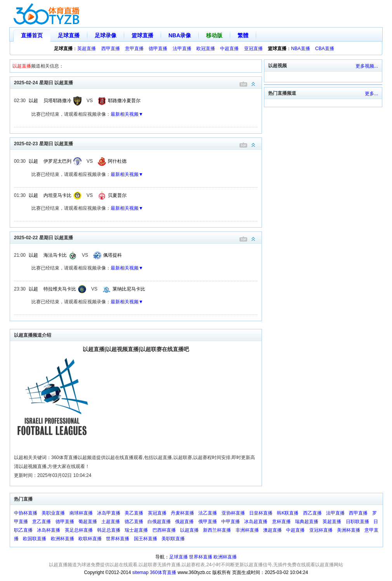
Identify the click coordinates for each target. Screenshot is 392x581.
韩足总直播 (109, 530)
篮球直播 (142, 35)
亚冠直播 (253, 49)
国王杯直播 (146, 539)
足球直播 (69, 35)
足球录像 (106, 35)
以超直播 (189, 530)
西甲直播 (111, 49)
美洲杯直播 (349, 530)
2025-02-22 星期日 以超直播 (138, 237)
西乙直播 (312, 513)
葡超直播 (88, 522)
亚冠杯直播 (321, 530)
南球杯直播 (81, 513)
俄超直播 (184, 522)
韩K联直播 (288, 513)
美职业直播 (53, 513)
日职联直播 (357, 522)
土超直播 (111, 522)
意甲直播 (134, 49)
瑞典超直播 (307, 522)
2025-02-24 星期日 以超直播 (138, 82)
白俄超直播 (159, 522)
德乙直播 (134, 522)
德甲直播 (158, 49)
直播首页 (32, 35)
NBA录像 (180, 35)
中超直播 (229, 49)
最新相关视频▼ (127, 114)
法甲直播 (182, 49)
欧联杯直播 (90, 539)
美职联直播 (173, 539)
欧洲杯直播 (62, 539)
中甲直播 (231, 522)
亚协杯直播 (233, 513)
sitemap (140, 572)
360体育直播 (163, 572)
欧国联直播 (35, 539)
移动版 (214, 35)
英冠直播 (157, 513)
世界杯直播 (118, 539)
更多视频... (367, 66)
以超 (33, 101)
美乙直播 (134, 513)
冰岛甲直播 (109, 513)
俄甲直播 (208, 522)
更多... (371, 94)
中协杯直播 (26, 513)
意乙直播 (42, 522)
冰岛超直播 (256, 522)
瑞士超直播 (136, 530)
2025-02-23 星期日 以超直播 (138, 143)
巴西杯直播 (164, 530)
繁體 (243, 35)
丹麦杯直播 (182, 513)
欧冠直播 (206, 49)
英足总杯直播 (79, 530)
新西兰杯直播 (217, 530)
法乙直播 (208, 513)
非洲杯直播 (247, 530)
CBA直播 (325, 49)
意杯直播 (281, 522)
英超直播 (87, 49)
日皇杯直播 (261, 513)
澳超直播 (272, 530)
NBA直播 (301, 49)
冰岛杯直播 (49, 530)
